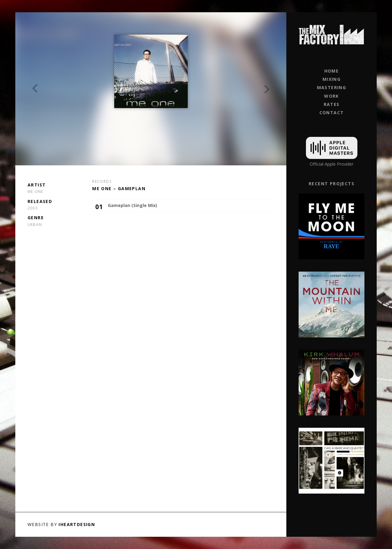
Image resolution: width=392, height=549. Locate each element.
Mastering (332, 87)
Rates (332, 104)
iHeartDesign (77, 524)
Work (332, 96)
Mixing (332, 79)
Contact (332, 113)
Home (332, 71)
